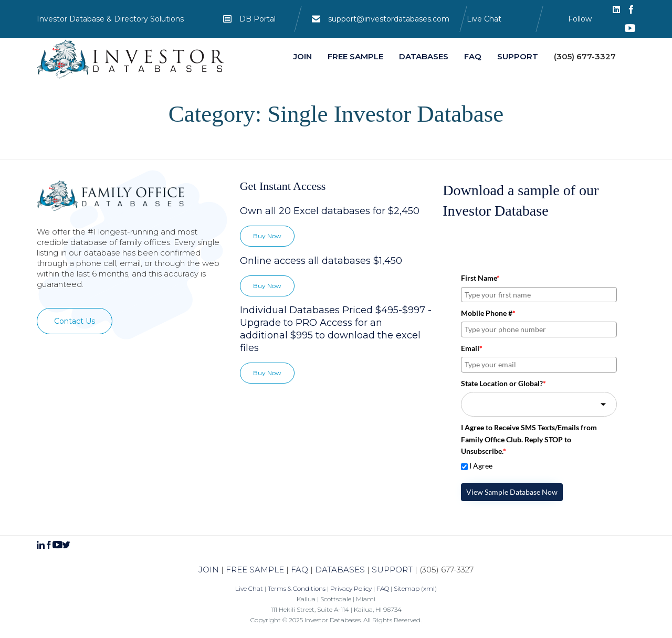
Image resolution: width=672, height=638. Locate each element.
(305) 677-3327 (447, 570)
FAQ (300, 570)
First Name (480, 278)
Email (472, 348)
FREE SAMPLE (255, 570)
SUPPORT (392, 570)
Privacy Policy (351, 588)
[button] (75, 321)
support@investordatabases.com (389, 19)
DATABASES (340, 570)
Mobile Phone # (488, 313)
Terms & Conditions (297, 588)
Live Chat (484, 19)
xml (429, 588)
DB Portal (258, 19)
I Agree (481, 466)
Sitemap (407, 588)
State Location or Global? (503, 383)
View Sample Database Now (512, 492)
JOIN (209, 570)
